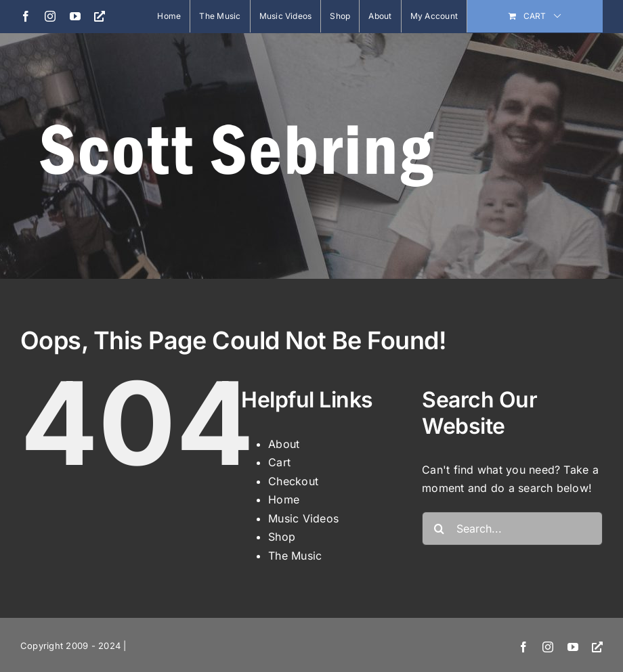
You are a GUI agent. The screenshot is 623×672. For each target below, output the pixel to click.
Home (284, 499)
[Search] (439, 529)
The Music (295, 556)
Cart (279, 462)
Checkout (293, 481)
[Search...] (512, 529)
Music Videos (303, 518)
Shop (282, 537)
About (284, 444)
